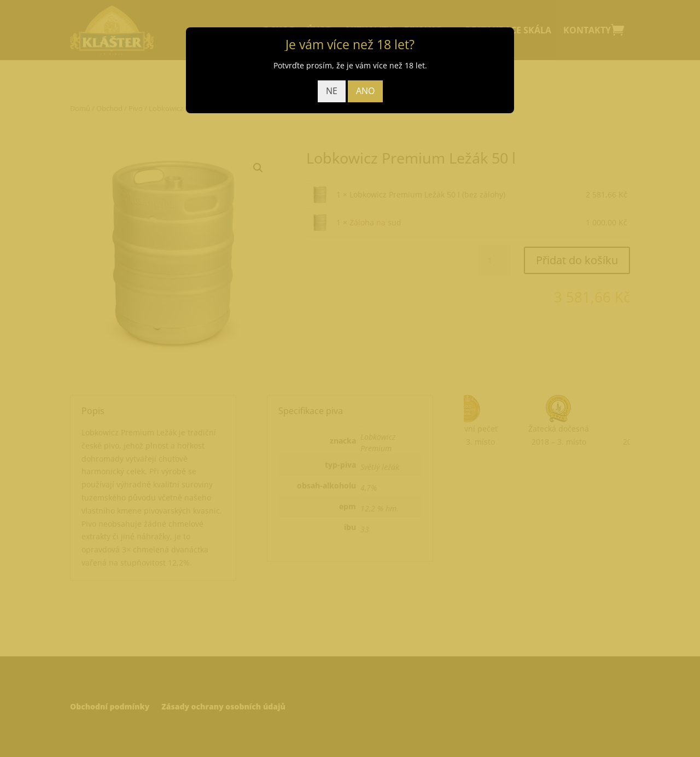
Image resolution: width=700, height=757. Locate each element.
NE (332, 91)
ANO (365, 91)
